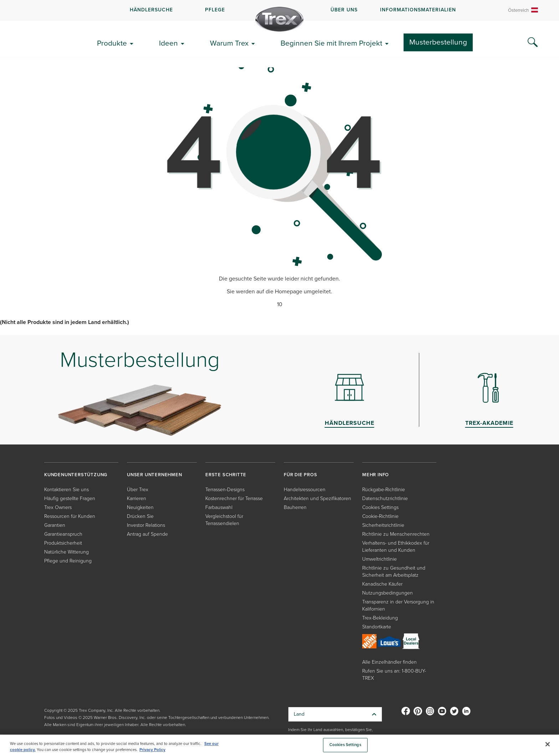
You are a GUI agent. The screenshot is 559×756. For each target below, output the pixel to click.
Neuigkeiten (140, 507)
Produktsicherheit (63, 543)
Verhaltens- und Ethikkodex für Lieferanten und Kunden (396, 547)
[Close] (548, 744)
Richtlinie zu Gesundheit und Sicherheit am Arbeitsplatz (394, 572)
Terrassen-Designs (225, 490)
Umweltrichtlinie (379, 559)
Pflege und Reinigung (68, 561)
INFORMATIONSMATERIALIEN (418, 10)
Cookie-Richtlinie (380, 516)
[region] (279, 745)
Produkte (112, 43)
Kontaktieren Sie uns (66, 490)
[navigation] (279, 10)
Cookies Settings (380, 507)
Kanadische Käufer (382, 584)
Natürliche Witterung (66, 552)
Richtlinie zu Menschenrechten (396, 534)
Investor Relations (146, 525)
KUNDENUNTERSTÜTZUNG (76, 475)
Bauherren (295, 507)
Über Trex (138, 490)
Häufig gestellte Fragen (70, 498)
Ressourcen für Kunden (70, 516)
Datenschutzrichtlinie (385, 498)
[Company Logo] (279, 19)
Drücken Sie (140, 516)
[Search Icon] (533, 42)
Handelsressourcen (305, 490)
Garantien (55, 525)
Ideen (168, 43)
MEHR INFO (376, 475)
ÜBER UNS (344, 10)
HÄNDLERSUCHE (151, 10)
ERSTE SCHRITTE (226, 475)
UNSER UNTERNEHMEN (155, 475)
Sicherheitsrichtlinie (383, 525)
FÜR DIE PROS (301, 475)
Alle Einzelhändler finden (389, 662)
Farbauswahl (219, 507)
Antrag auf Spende (147, 534)
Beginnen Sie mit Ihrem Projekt (331, 43)
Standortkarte (377, 627)
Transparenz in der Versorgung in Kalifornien (398, 605)
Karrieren (137, 498)
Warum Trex (229, 43)
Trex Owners (58, 507)
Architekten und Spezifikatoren (317, 498)
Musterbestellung (438, 42)
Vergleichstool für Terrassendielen (224, 520)
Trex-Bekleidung (380, 618)
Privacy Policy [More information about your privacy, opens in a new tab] (152, 750)
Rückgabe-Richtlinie (384, 490)
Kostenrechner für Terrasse (234, 498)
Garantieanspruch (63, 534)
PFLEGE (215, 10)
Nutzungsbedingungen (388, 593)
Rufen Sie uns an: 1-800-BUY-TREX (394, 675)
